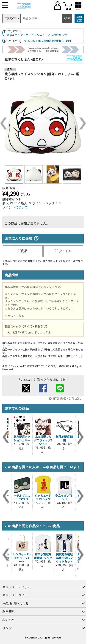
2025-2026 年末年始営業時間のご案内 (47, 41)
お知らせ (9, 620)
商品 (23, 251)
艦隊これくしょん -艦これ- (24, 59)
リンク (7, 628)
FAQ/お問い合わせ (15, 603)
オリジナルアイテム (17, 587)
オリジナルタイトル (17, 595)
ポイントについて (15, 207)
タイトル (63, 251)
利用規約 (9, 612)
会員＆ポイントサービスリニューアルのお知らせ (37, 35)
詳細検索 (79, 19)
